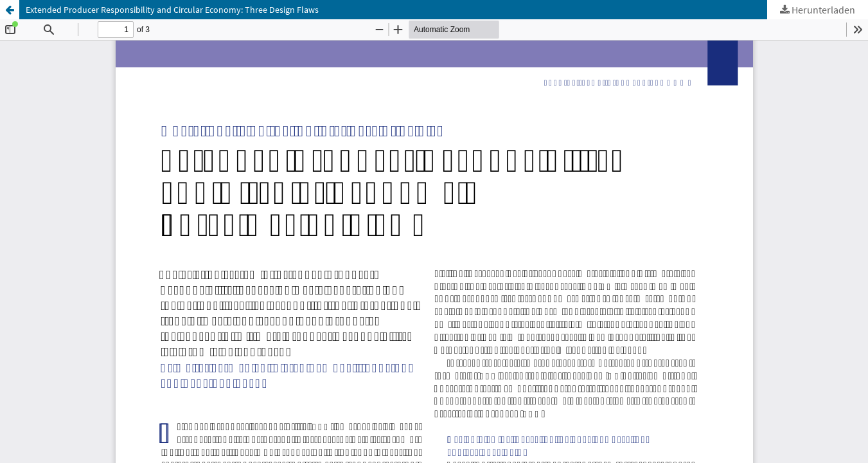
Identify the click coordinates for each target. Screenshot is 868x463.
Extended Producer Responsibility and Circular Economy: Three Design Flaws (172, 10)
